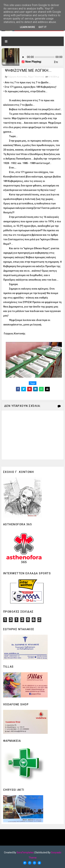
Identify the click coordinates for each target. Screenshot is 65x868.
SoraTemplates (25, 852)
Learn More (27, 27)
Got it (43, 27)
